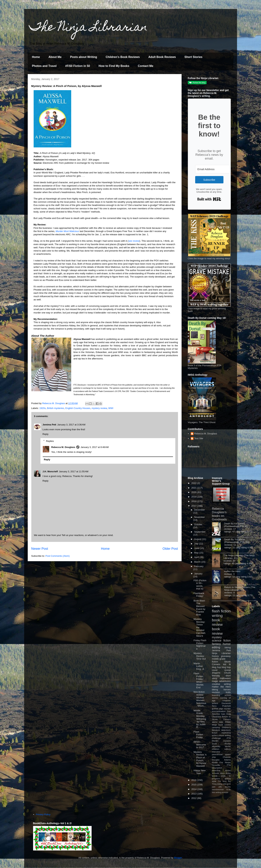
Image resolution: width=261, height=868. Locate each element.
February (199, 566)
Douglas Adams (221, 760)
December (199, 510)
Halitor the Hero (232, 571)
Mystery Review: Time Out (200, 656)
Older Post (170, 549)
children (216, 749)
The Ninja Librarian (89, 28)
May (197, 553)
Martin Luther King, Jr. (199, 666)
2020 (194, 492)
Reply (46, 434)
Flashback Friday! (199, 595)
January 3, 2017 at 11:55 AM (74, 471)
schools (216, 773)
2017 (194, 506)
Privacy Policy (43, 814)
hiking (228, 648)
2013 (194, 794)
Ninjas (228, 762)
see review (134, 241)
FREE (228, 722)
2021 (194, 488)
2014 (194, 789)
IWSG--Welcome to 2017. (200, 745)
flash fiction (221, 611)
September (200, 532)
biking (215, 690)
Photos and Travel (44, 66)
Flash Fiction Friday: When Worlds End (198, 680)
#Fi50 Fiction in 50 (78, 66)
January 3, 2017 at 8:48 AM (95, 447)
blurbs (228, 746)
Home (36, 57)
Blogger (178, 858)
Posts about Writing (84, 57)
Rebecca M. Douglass (63, 447)
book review (217, 622)
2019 (194, 497)
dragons (216, 673)
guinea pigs (218, 709)
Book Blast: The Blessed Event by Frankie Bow (199, 608)
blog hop (226, 667)
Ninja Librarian (221, 653)
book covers (225, 725)
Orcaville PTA (221, 765)
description (217, 768)
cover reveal (221, 670)
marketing (226, 733)
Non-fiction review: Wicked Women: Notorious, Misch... (200, 699)
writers (215, 703)
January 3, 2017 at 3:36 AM (71, 425)
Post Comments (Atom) (58, 556)
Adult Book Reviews (162, 57)
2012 (194, 798)
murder (227, 709)
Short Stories (193, 57)
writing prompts (222, 792)
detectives (226, 730)
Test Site (199, 438)
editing (216, 647)
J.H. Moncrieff (50, 471)
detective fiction (221, 770)
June (197, 548)
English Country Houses (78, 408)
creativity (226, 700)
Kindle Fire (218, 762)
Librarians (217, 717)
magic (215, 681)
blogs (214, 725)
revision (216, 692)
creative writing (221, 684)
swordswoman (218, 790)
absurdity (216, 746)
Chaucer (227, 757)
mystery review (99, 408)
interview (216, 752)
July (197, 544)
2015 (194, 785)
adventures (225, 681)
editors (227, 749)
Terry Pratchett (221, 706)
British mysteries (56, 408)
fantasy (216, 644)
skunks (228, 787)
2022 (194, 483)
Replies (50, 441)
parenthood (217, 754)
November (199, 517)
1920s (42, 408)
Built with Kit (209, 199)
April (197, 557)
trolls (228, 692)
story (222, 773)
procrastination (219, 711)
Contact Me (146, 66)
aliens (215, 722)
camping (216, 727)
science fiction (221, 641)
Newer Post (40, 549)
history (215, 656)
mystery (217, 637)
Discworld (226, 703)
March (198, 562)
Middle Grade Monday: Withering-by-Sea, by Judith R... (200, 719)
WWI (111, 408)
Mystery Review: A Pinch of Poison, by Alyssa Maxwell (200, 759)
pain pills (217, 787)
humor (227, 644)
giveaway (226, 656)
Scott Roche (221, 744)
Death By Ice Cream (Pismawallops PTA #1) (236, 525)
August (198, 539)
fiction (215, 733)
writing (217, 615)
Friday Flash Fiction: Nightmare (200, 645)
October (198, 524)
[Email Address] (215, 169)
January (198, 574)
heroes (227, 690)
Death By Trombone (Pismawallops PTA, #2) (237, 541)
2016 (194, 780)
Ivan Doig (226, 714)
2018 (194, 501)
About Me (55, 57)
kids (221, 722)
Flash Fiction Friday (198, 735)
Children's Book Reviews (123, 57)
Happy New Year (200, 772)
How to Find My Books (114, 66)
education (227, 784)
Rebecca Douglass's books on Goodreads (219, 514)
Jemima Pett (49, 425)
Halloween (225, 678)
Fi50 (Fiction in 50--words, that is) (200, 585)
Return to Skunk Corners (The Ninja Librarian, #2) (240, 589)
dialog (220, 784)
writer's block (218, 735)
